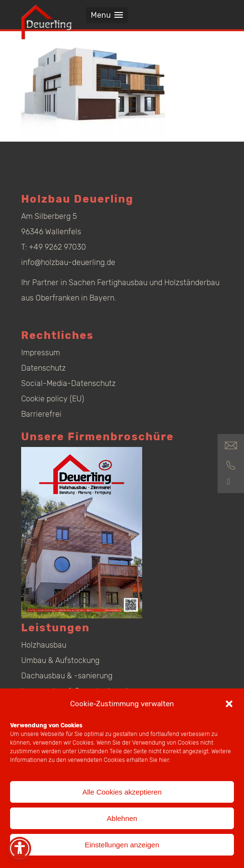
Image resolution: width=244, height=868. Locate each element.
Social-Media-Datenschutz (68, 383)
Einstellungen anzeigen (122, 845)
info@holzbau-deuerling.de (68, 262)
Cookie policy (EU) (53, 399)
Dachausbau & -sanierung (67, 676)
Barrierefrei (41, 414)
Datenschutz (43, 368)
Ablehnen (122, 818)
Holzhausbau (44, 645)
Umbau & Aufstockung (60, 660)
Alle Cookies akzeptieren (122, 792)
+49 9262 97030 (57, 247)
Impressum (41, 353)
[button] (229, 704)
